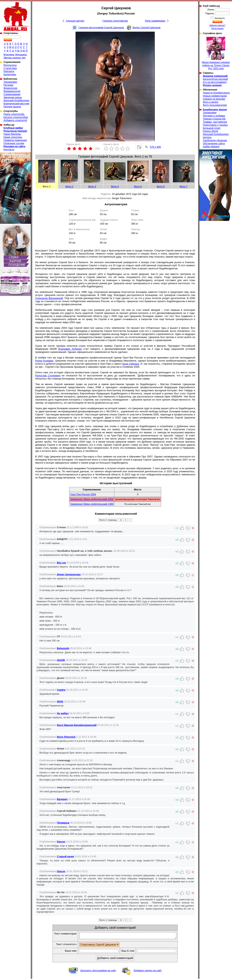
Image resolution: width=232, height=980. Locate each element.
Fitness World (210, 131)
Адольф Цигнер (75, 21)
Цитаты (207, 137)
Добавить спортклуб (15, 120)
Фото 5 (138, 186)
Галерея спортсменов (115, 21)
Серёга (61, 690)
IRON (60, 702)
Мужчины (9, 54)
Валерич (62, 799)
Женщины (21, 54)
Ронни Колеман (44, 361)
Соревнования (12, 94)
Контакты (9, 149)
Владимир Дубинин (70, 349)
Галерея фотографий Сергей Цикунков (101, 27)
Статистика (10, 68)
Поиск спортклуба (14, 114)
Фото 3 (92, 186)
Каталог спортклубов (16, 117)
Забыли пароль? (218, 25)
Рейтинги (9, 71)
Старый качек (65, 856)
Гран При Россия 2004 (83, 494)
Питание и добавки (214, 116)
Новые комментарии (215, 96)
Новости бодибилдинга (216, 93)
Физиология (10, 88)
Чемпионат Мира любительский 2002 (92, 499)
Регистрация (217, 28)
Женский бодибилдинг (17, 100)
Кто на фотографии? (215, 82)
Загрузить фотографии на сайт (98, 972)
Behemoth (63, 648)
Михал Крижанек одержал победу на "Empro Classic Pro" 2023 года (216, 53)
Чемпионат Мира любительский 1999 (92, 504)
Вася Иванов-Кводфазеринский (77, 725)
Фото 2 (69, 186)
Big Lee (62, 563)
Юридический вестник (16, 103)
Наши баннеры (12, 134)
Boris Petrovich (66, 737)
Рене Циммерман (155, 21)
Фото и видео (211, 102)
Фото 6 (161, 186)
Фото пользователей (215, 105)
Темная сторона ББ (214, 119)
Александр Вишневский (49, 298)
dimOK (61, 660)
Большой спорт (212, 128)
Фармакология (12, 91)
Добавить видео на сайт (148, 972)
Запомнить (219, 18)
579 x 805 (155, 147)
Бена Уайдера (131, 364)
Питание (8, 85)
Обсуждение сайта (214, 143)
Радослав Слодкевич (48, 376)
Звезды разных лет (15, 58)
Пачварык (63, 823)
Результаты (10, 65)
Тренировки (10, 82)
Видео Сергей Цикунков (146, 27)
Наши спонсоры (13, 137)
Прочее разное (12, 107)
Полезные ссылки (14, 143)
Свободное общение (215, 140)
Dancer (61, 842)
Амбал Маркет (211, 147)
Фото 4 (115, 186)
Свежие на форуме (214, 99)
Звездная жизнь (13, 97)
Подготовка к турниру (215, 125)
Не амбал (63, 713)
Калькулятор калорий (215, 79)
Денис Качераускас (69, 574)
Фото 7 (184, 186)
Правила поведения (15, 140)
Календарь (10, 74)
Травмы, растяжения (215, 122)
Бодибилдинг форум (215, 110)
